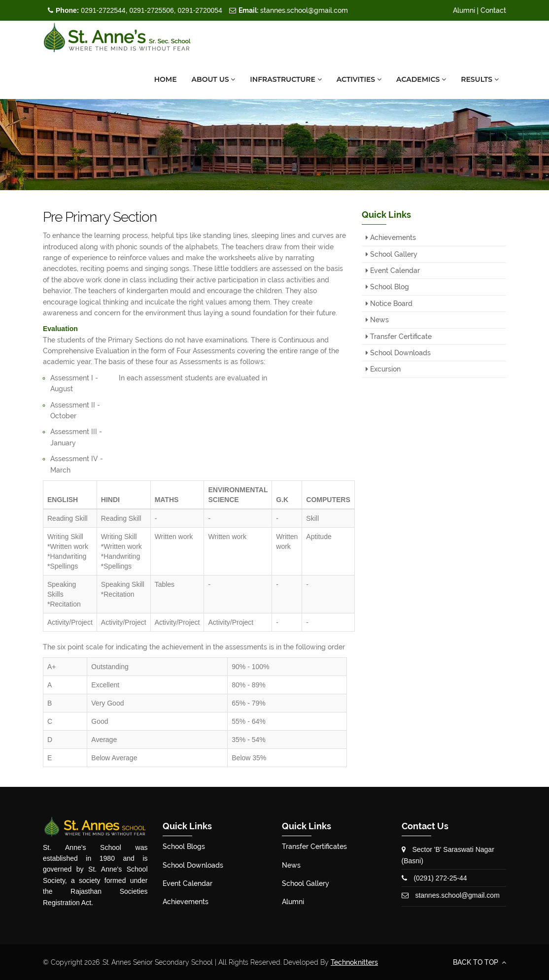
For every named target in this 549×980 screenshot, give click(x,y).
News (377, 320)
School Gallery (392, 254)
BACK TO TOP (480, 962)
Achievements (391, 237)
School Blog (387, 287)
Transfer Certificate (399, 337)
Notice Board (389, 304)
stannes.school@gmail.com (293, 10)
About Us (214, 79)
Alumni (464, 10)
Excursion (383, 369)
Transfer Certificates (314, 846)
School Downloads (398, 353)
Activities (359, 79)
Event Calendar (393, 270)
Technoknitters (354, 962)
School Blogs (184, 846)
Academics (421, 79)
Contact (493, 10)
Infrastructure (286, 79)
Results (480, 79)
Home (166, 79)
